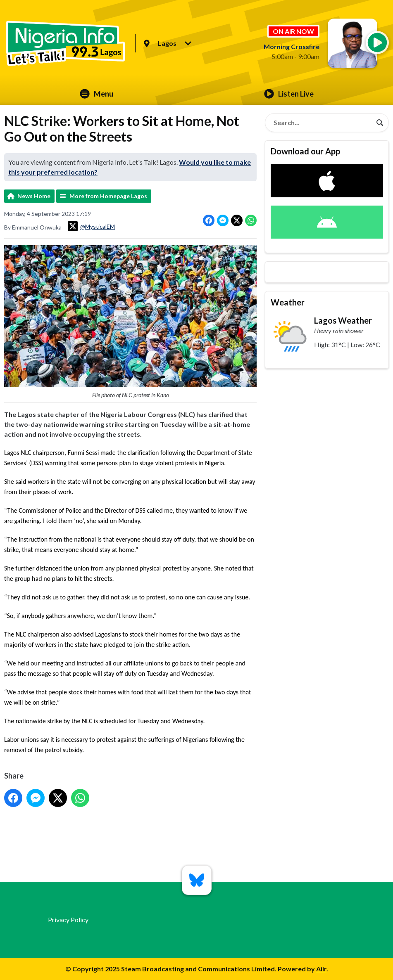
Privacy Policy (68, 920)
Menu (96, 94)
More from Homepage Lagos (108, 196)
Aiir (321, 969)
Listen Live (289, 94)
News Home (34, 196)
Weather (288, 302)
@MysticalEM (91, 226)
